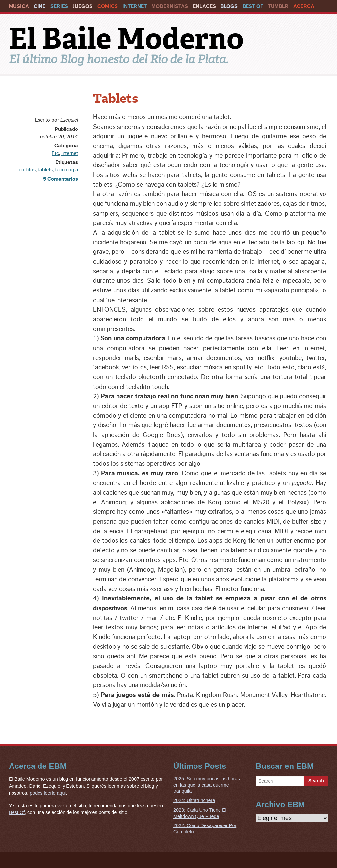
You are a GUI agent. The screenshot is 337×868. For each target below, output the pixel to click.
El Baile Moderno (126, 39)
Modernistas (170, 6)
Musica (19, 6)
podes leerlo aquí (48, 793)
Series (59, 6)
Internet (135, 6)
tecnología (66, 170)
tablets (45, 170)
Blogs (229, 6)
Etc (55, 153)
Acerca (304, 6)
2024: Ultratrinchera (194, 800)
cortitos (27, 170)
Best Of (253, 6)
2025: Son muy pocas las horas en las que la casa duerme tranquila (207, 785)
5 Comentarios (61, 179)
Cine (39, 6)
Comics (108, 6)
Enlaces (204, 6)
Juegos (83, 6)
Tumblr (278, 6)
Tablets (116, 99)
